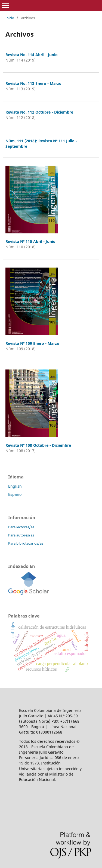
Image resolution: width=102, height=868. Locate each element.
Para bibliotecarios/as (26, 543)
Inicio (10, 18)
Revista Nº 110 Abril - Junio (30, 241)
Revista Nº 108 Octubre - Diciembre (38, 445)
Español (15, 494)
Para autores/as (21, 535)
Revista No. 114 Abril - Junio (32, 55)
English (15, 486)
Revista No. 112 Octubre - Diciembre (39, 112)
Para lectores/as (21, 527)
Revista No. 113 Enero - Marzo (33, 83)
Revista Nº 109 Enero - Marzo (32, 343)
